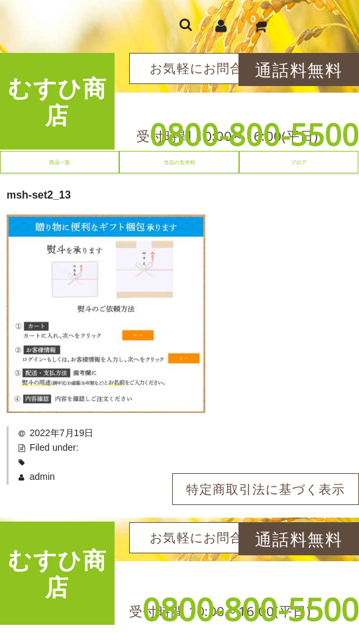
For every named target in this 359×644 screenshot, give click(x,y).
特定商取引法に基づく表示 (266, 489)
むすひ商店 (57, 101)
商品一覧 (60, 162)
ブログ (299, 162)
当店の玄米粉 (179, 162)
